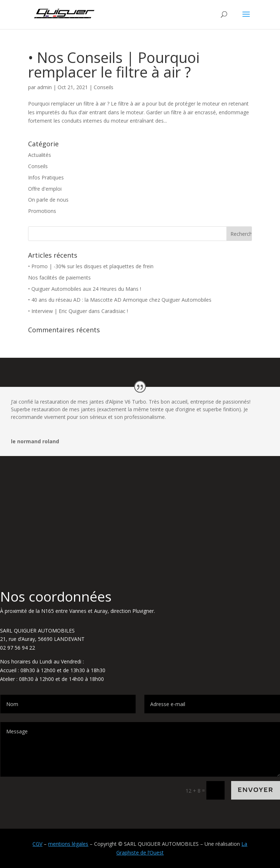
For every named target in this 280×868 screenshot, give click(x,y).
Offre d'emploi (45, 189)
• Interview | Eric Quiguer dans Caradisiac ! (78, 311)
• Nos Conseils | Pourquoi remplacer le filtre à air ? (114, 65)
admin (44, 87)
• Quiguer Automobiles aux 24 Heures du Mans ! (85, 289)
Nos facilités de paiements (59, 278)
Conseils (104, 87)
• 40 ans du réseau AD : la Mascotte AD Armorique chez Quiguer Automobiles (120, 300)
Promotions (42, 211)
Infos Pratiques (46, 177)
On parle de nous (48, 200)
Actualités (40, 155)
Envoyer (256, 790)
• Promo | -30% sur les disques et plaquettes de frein (91, 266)
